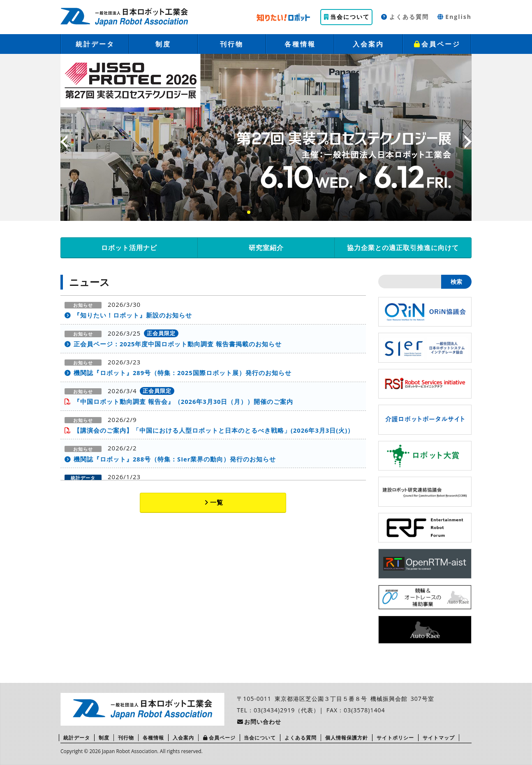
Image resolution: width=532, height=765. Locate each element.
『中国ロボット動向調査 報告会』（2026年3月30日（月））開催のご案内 (184, 402)
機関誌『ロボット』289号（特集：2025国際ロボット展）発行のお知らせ (183, 373)
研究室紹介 (266, 248)
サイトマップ (439, 738)
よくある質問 (405, 17)
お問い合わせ (259, 722)
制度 (163, 44)
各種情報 (300, 44)
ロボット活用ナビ (129, 248)
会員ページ (437, 44)
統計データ (95, 44)
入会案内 (368, 44)
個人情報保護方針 (347, 738)
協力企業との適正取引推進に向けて (403, 248)
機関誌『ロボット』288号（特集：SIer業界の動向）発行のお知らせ (175, 460)
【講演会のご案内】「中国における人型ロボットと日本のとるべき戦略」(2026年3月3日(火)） (214, 431)
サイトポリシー (395, 738)
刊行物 (232, 44)
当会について (347, 17)
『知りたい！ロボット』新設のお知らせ (133, 315)
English (454, 17)
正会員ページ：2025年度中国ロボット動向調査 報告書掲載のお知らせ (178, 344)
